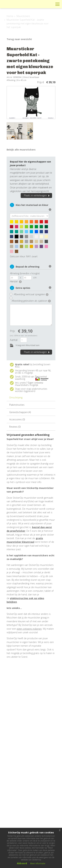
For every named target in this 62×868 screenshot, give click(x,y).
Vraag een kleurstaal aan (25, 345)
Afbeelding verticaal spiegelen (31, 294)
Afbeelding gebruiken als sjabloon (31, 301)
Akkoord (22, 863)
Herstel (16, 281)
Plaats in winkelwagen (37, 195)
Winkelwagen (43, 4)
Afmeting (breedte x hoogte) (25, 273)
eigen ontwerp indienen (29, 629)
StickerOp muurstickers (14, 7)
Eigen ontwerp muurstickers (29, 384)
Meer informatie (38, 863)
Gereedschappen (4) (20, 412)
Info (35, 4)
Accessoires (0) (17, 419)
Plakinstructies (17, 405)
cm (35, 277)
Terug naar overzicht (19, 39)
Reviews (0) (15, 427)
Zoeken (50, 4)
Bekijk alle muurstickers (21, 150)
